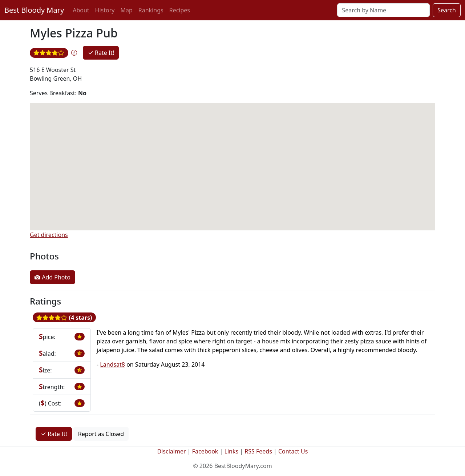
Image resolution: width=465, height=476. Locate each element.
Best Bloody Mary (34, 10)
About (81, 10)
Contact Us (293, 451)
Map (126, 10)
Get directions (49, 235)
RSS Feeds (258, 451)
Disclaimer (172, 451)
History (105, 10)
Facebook (205, 451)
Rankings (151, 10)
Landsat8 (112, 364)
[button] (74, 53)
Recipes (180, 10)
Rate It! (101, 53)
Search (447, 10)
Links (232, 451)
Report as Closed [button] (101, 434)
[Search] (383, 10)
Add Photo (52, 277)
